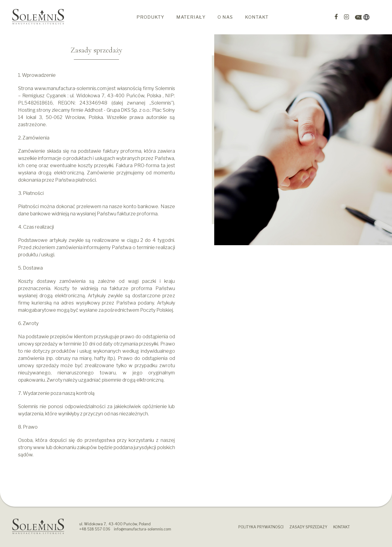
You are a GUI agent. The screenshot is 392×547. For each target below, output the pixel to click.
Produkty (150, 17)
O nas (225, 17)
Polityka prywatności (261, 527)
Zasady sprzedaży (308, 527)
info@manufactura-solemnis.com (143, 529)
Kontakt (257, 17)
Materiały (191, 17)
